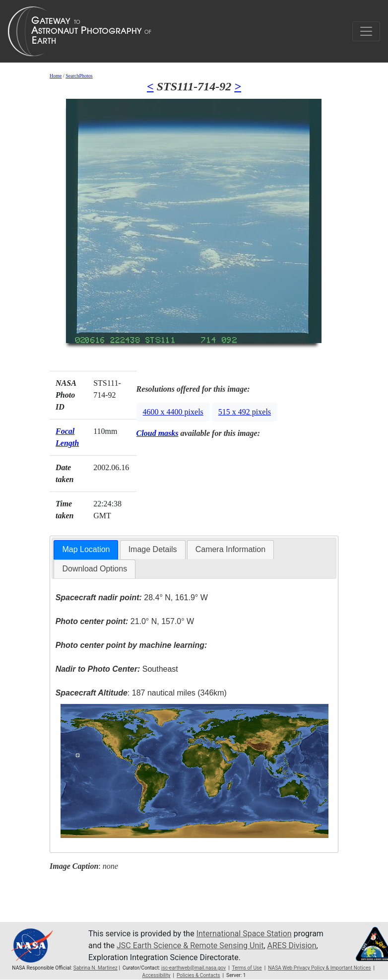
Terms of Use (247, 968)
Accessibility (157, 975)
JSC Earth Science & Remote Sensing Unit (190, 945)
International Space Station (244, 934)
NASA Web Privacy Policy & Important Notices (319, 968)
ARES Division (292, 945)
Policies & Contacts (198, 975)
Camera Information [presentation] (230, 549)
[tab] (86, 550)
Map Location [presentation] (86, 549)
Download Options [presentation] (95, 569)
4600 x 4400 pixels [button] (173, 412)
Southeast (117, 669)
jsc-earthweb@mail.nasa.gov (194, 968)
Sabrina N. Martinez (96, 968)
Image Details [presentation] (153, 549)
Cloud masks (158, 433)
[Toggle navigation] (366, 31)
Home (56, 76)
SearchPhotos (79, 76)
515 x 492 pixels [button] (245, 412)
